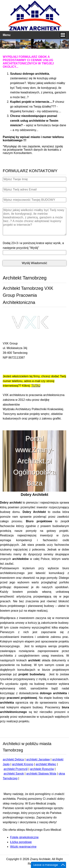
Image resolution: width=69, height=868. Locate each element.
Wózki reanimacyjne (23, 847)
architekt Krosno (23, 764)
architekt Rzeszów (42, 769)
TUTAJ (36, 386)
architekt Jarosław (38, 759)
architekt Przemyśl (16, 769)
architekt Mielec (46, 764)
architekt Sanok (14, 774)
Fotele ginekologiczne (24, 837)
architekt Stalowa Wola (41, 774)
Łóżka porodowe (21, 842)
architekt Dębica (13, 759)
